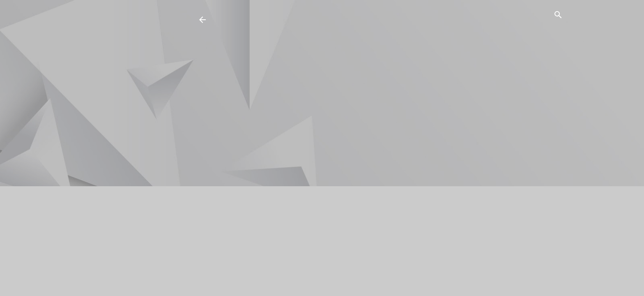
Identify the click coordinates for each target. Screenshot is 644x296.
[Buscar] (558, 16)
